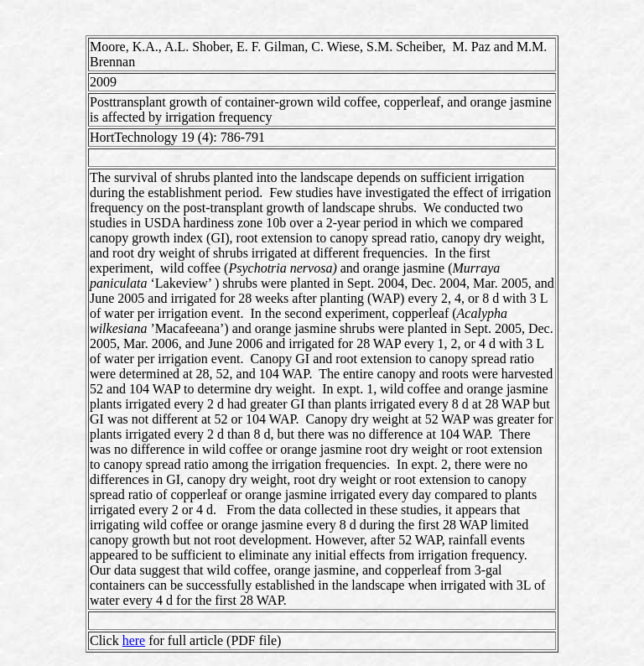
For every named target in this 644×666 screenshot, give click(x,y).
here (134, 640)
